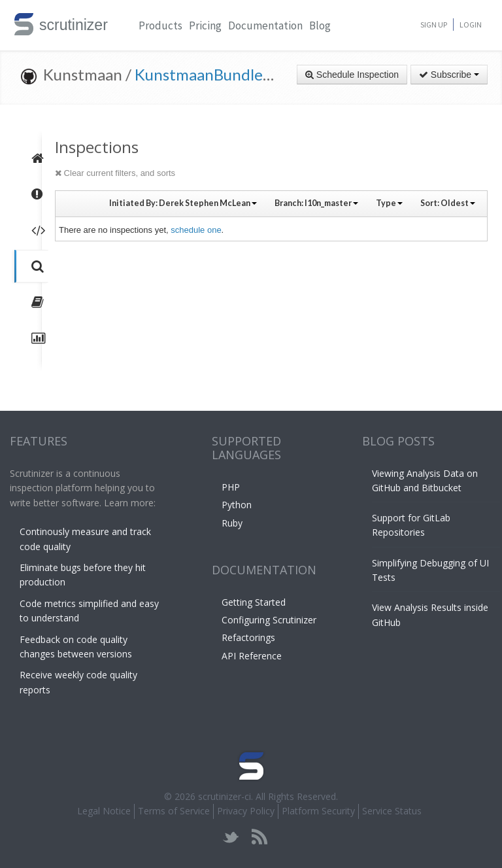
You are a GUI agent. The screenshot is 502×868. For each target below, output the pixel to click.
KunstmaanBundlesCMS (218, 74)
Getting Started (254, 602)
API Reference (252, 656)
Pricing (205, 26)
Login (471, 25)
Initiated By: (183, 203)
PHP (231, 487)
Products (160, 26)
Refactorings (248, 637)
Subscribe (449, 75)
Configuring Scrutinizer (269, 620)
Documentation (265, 26)
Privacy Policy (246, 811)
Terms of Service (174, 811)
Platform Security (318, 811)
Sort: (448, 203)
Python (237, 505)
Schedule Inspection (352, 75)
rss (259, 837)
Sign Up (434, 25)
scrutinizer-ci (225, 796)
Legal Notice (104, 811)
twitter (231, 837)
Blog (320, 26)
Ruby (232, 523)
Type (389, 203)
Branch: (316, 203)
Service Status (392, 811)
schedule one (196, 230)
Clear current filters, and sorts (115, 173)
